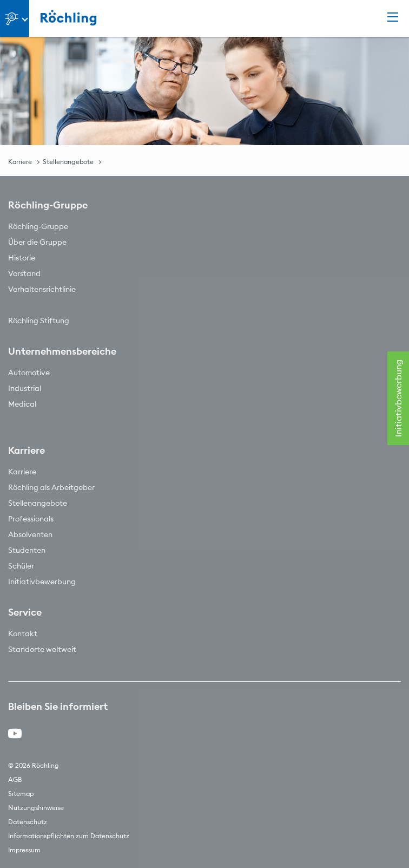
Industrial (25, 388)
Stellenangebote (68, 162)
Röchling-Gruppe (38, 226)
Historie (22, 258)
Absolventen (30, 534)
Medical (22, 404)
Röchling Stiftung (39, 321)
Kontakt (23, 634)
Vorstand (24, 273)
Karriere (20, 162)
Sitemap (21, 794)
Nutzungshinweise (36, 808)
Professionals (31, 519)
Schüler (21, 566)
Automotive (29, 373)
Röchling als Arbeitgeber (51, 487)
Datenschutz (28, 822)
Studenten (27, 550)
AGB (15, 779)
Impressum (24, 850)
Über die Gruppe (37, 242)
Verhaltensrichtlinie (42, 289)
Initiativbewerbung (42, 582)
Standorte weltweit (42, 649)
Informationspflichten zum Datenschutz (69, 836)
